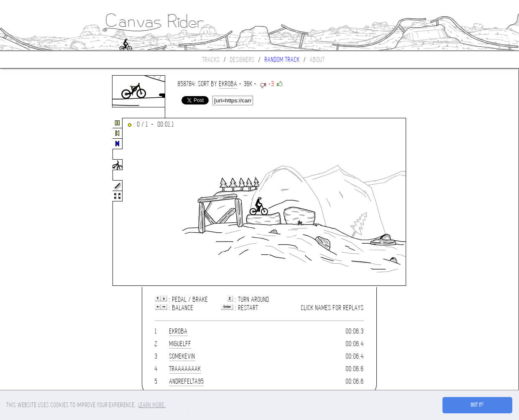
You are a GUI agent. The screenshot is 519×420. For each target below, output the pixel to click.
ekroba (228, 84)
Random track (282, 60)
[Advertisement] (35, 202)
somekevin (182, 356)
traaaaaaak (185, 369)
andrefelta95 (187, 381)
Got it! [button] (477, 405)
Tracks (211, 60)
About (317, 60)
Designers (242, 60)
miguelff (180, 344)
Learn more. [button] (152, 405)
